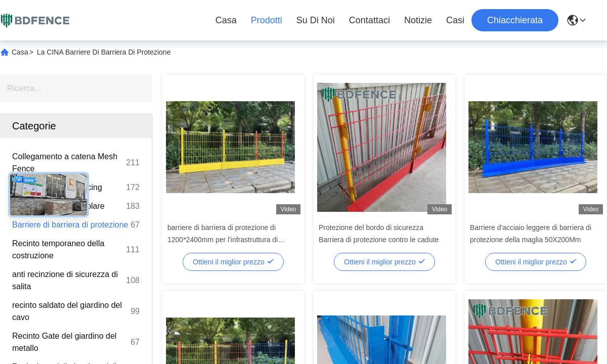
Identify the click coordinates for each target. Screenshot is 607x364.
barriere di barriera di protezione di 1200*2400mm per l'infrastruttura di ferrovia (223, 240)
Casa (226, 20)
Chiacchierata (515, 20)
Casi (455, 20)
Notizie (418, 20)
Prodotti (267, 20)
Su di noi (316, 20)
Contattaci (370, 20)
